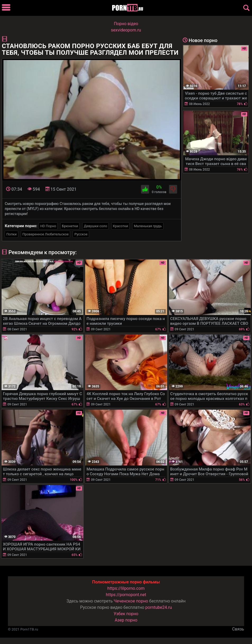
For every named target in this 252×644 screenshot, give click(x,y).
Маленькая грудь (148, 226)
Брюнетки (70, 226)
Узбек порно (126, 614)
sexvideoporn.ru (126, 30)
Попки (12, 234)
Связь (238, 629)
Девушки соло (95, 226)
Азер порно (126, 620)
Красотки (120, 226)
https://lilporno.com (126, 588)
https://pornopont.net (126, 595)
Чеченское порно (131, 601)
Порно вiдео (126, 24)
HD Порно (48, 226)
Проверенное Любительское (46, 234)
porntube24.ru (159, 607)
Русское (81, 234)
